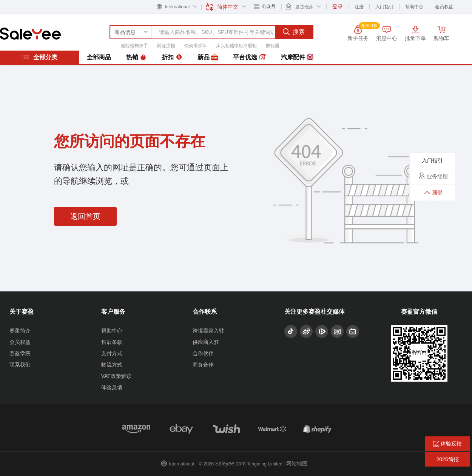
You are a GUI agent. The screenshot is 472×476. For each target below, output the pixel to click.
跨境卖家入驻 (208, 331)
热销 (136, 57)
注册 (359, 7)
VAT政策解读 (116, 376)
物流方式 (112, 365)
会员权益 (444, 7)
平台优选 (249, 57)
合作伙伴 (203, 353)
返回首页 (85, 216)
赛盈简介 (20, 331)
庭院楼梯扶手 (134, 46)
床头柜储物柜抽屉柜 (236, 46)
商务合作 (203, 365)
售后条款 (112, 342)
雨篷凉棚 (166, 46)
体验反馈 (112, 387)
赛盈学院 (20, 353)
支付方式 (112, 353)
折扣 (172, 57)
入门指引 (384, 7)
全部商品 (99, 57)
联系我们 (20, 365)
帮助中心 (414, 7)
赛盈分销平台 (30, 34)
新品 (208, 57)
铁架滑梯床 (196, 46)
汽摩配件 (297, 57)
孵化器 (273, 46)
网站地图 (297, 464)
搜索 (294, 32)
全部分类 (40, 57)
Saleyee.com (231, 464)
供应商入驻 (206, 342)
